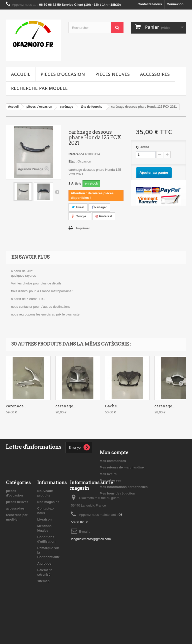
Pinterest (104, 216)
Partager (99, 207)
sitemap (43, 612)
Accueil (21, 74)
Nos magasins (48, 533)
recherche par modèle (39, 88)
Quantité (143, 147)
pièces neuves (112, 74)
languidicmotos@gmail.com (91, 570)
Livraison (44, 551)
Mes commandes (113, 461)
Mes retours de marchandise (122, 467)
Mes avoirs (108, 474)
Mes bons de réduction (117, 493)
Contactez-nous (150, 4)
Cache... (112, 406)
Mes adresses (110, 480)
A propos (44, 595)
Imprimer (83, 228)
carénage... (16, 406)
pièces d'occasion (63, 74)
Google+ (80, 216)
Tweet (78, 207)
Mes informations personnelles (124, 487)
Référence (76, 154)
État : (73, 161)
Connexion (175, 4)
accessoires (155, 74)
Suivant (57, 192)
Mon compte (114, 453)
